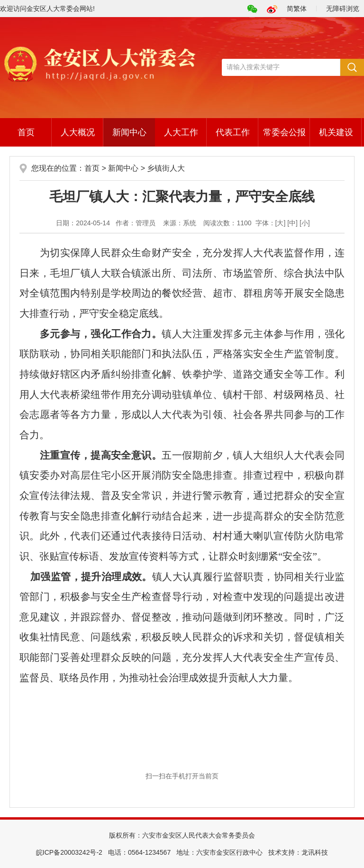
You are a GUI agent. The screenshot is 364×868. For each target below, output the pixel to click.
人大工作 (181, 132)
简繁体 (297, 9)
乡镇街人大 (166, 168)
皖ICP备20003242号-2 (69, 852)
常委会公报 (284, 132)
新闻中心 (129, 132)
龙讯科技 (315, 852)
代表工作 (233, 132)
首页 (26, 132)
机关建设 (336, 132)
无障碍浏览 (343, 9)
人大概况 (78, 132)
